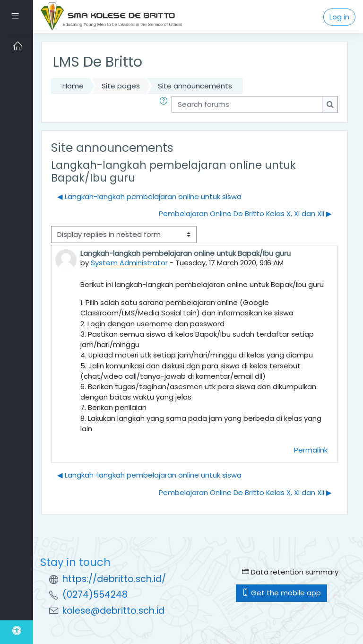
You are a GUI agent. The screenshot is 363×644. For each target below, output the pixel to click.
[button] (165, 104)
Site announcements (195, 86)
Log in (339, 17)
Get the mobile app (281, 593)
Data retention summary (290, 572)
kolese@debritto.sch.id (113, 611)
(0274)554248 (95, 595)
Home (73, 86)
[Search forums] (247, 104)
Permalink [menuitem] (311, 450)
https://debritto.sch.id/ (114, 579)
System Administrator (129, 263)
